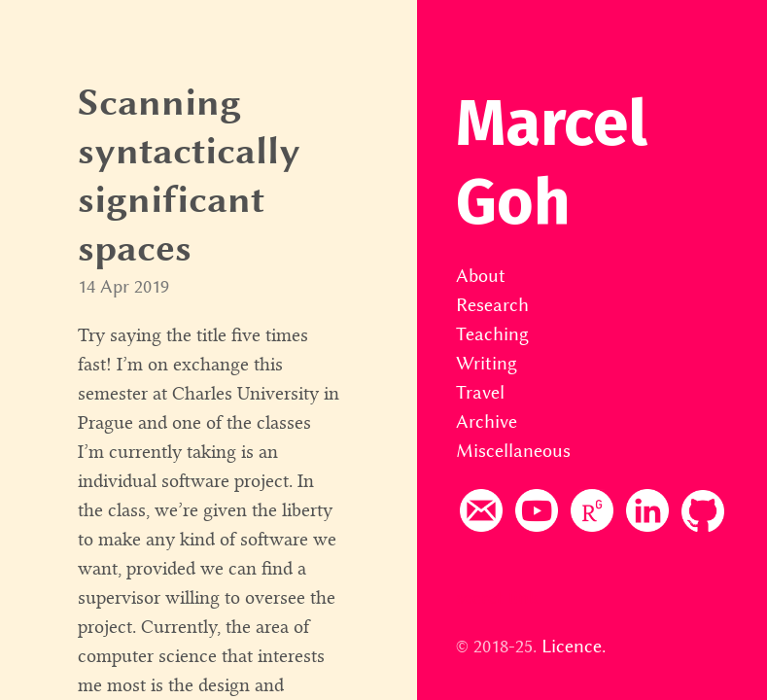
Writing (487, 363)
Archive (487, 421)
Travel (480, 392)
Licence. (574, 646)
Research (492, 305)
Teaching (492, 334)
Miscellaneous (513, 451)
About (481, 276)
